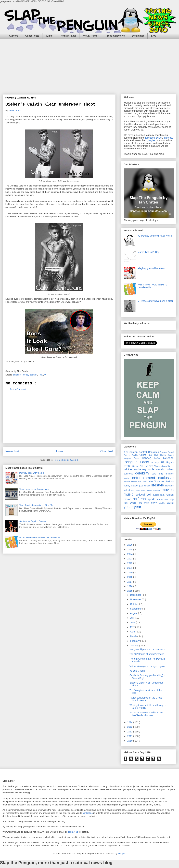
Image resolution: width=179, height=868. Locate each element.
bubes (170, 469)
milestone (130, 490)
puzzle (156, 495)
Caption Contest (139, 452)
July (132, 618)
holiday (170, 482)
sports (152, 499)
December (136, 595)
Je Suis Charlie (137, 671)
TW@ (151, 466)
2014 (130, 722)
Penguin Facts (68, 36)
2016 (130, 586)
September (136, 609)
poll (150, 495)
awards (161, 469)
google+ (151, 140)
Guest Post (147, 455)
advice (129, 469)
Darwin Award (167, 452)
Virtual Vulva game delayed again (147, 666)
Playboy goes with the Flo (32, 473)
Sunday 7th (138, 466)
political (141, 495)
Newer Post (12, 451)
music (130, 494)
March (134, 636)
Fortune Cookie (132, 455)
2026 (130, 545)
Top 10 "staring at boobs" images (147, 654)
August (134, 613)
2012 (130, 732)
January (135, 645)
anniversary (141, 469)
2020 (130, 572)
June (133, 623)
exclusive (166, 478)
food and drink (146, 482)
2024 (130, 554)
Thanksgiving (161, 466)
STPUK (128, 466)
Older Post (107, 451)
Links (49, 36)
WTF (47, 375)
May (133, 627)
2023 (130, 559)
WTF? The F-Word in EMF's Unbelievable (40, 537)
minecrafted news (144, 490)
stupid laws (163, 499)
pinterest (168, 138)
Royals (170, 462)
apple (152, 469)
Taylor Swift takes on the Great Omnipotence (146, 699)
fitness (135, 482)
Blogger (121, 854)
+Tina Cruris (15, 110)
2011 (130, 736)
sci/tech (140, 499)
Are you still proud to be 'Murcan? (147, 649)
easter (128, 478)
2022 (130, 563)
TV (146, 466)
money (157, 490)
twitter (159, 138)
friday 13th (160, 482)
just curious (145, 486)
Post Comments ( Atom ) (66, 460)
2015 (130, 591)
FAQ (154, 36)
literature (169, 486)
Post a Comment (18, 389)
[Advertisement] (89, 64)
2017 (130, 582)
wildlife (163, 503)
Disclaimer (138, 36)
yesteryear (132, 507)
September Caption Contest (33, 521)
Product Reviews (115, 36)
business (129, 474)
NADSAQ (148, 458)
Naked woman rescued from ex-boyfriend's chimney (146, 714)
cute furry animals (163, 474)
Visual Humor (91, 36)
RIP (164, 462)
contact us (88, 813)
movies (168, 490)
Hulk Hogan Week (164, 455)
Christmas (154, 452)
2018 (130, 577)
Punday (156, 462)
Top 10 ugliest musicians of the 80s (36, 505)
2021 (130, 568)
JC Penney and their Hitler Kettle (155, 236)
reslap (128, 499)
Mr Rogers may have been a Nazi (155, 301)
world (170, 503)
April (133, 632)
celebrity (18, 375)
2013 (130, 727)
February (135, 641)
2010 (130, 741)
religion (170, 495)
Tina (41, 375)
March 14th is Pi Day (149, 252)
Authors (14, 36)
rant (163, 495)
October (135, 604)
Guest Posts (32, 36)
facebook (150, 138)
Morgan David (133, 458)
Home (60, 451)
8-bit (126, 452)
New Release (164, 458)
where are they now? (145, 503)
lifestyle (158, 485)
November (136, 599)
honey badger (30, 375)
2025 (130, 549)
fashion (127, 482)
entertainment (145, 478)
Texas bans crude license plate (34, 489)
